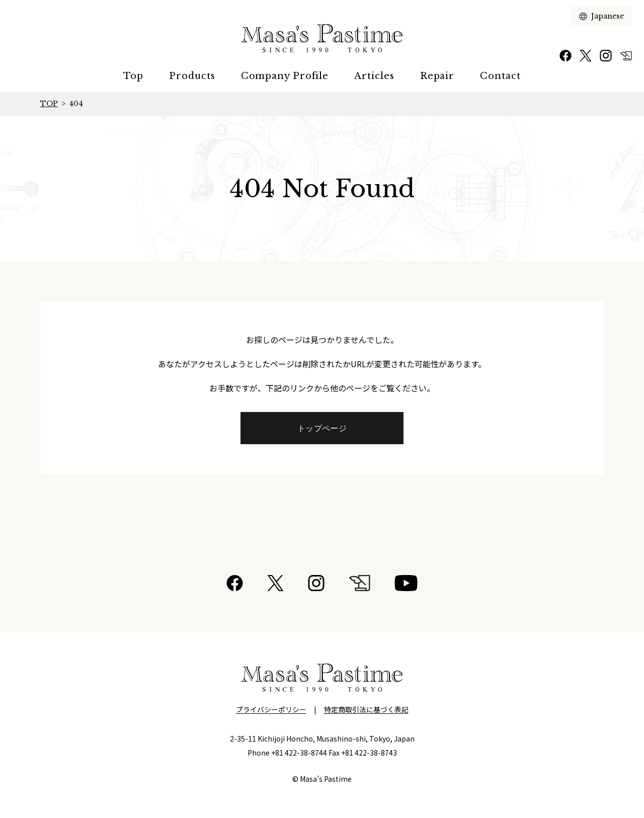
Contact (500, 76)
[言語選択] (608, 16)
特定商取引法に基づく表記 (366, 709)
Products (192, 76)
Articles (374, 76)
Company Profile (285, 76)
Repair (437, 76)
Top (133, 76)
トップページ (322, 428)
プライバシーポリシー (271, 709)
